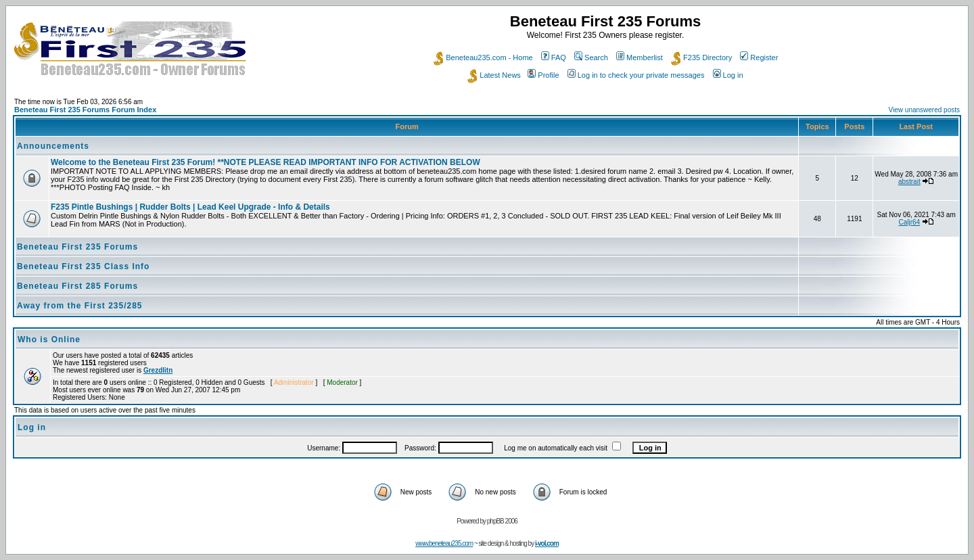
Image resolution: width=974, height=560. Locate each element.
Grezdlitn (158, 370)
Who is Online (49, 340)
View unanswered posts (924, 110)
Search (591, 57)
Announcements (53, 146)
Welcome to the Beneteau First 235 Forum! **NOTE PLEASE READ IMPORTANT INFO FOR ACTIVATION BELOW (265, 162)
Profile (543, 75)
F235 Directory (701, 57)
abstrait (909, 182)
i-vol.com (547, 543)
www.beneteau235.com (444, 543)
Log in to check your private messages (636, 75)
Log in (728, 75)
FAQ (554, 57)
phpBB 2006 (502, 521)
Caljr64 (909, 222)
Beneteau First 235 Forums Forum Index (85, 110)
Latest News (494, 75)
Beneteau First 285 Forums (77, 286)
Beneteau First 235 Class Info (83, 266)
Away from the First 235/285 (80, 306)
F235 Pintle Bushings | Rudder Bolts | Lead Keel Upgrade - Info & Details (190, 207)
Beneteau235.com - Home (483, 57)
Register (759, 57)
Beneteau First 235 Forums (77, 247)
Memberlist (640, 57)
